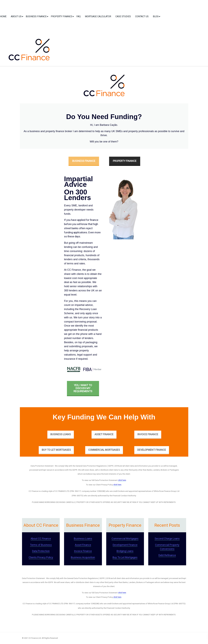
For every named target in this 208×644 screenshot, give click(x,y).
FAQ (79, 16)
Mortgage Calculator (98, 16)
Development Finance (152, 450)
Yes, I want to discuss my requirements (83, 388)
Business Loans (61, 434)
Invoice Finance (148, 434)
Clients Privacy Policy (41, 557)
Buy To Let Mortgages (56, 450)
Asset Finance (104, 434)
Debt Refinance (167, 555)
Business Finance (36, 16)
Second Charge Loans (167, 539)
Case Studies (123, 16)
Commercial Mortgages (104, 450)
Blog (156, 16)
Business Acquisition (83, 557)
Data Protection (41, 551)
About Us (16, 16)
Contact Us (142, 16)
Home (3, 16)
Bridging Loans (125, 551)
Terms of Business (41, 545)
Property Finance (61, 16)
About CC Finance (41, 539)
